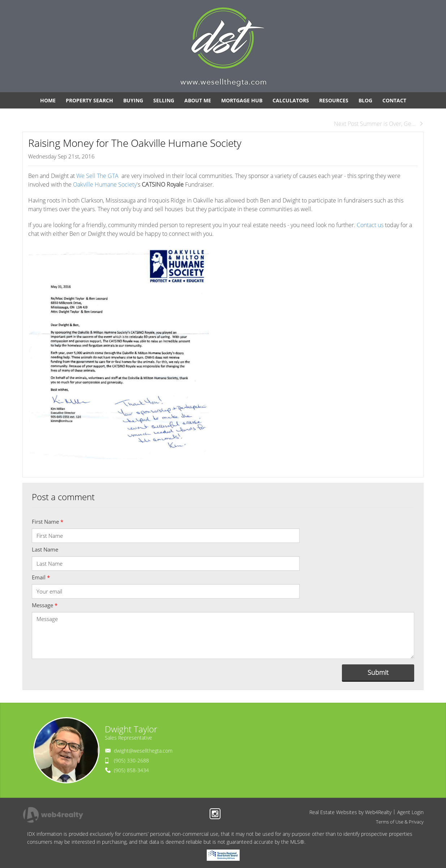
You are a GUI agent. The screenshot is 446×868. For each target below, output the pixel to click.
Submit (378, 672)
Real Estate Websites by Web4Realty (350, 812)
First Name (48, 522)
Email (41, 577)
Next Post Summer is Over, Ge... (379, 124)
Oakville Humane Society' (105, 184)
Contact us (370, 225)
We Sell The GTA (98, 176)
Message (45, 605)
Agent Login (410, 812)
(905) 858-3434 (131, 770)
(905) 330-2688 (131, 760)
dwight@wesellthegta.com (143, 751)
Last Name (45, 549)
